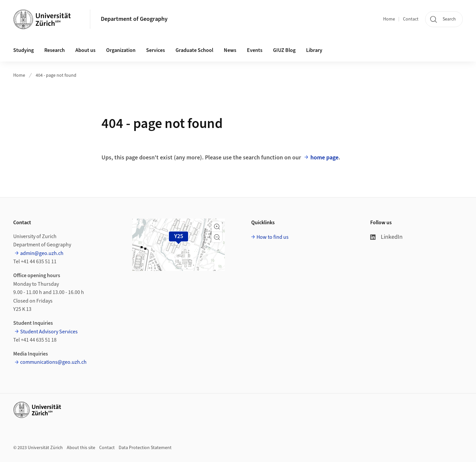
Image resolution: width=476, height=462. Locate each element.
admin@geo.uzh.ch (42, 253)
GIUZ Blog (284, 50)
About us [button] (85, 50)
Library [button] (314, 50)
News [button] (230, 50)
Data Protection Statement (145, 448)
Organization (121, 50)
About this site (81, 448)
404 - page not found (56, 75)
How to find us (273, 237)
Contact (411, 19)
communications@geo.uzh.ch (53, 362)
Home (389, 19)
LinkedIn (386, 237)
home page (324, 158)
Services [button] (156, 50)
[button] (217, 227)
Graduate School (194, 50)
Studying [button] (23, 50)
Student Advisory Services (49, 332)
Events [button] (255, 50)
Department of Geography (134, 19)
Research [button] (55, 50)
